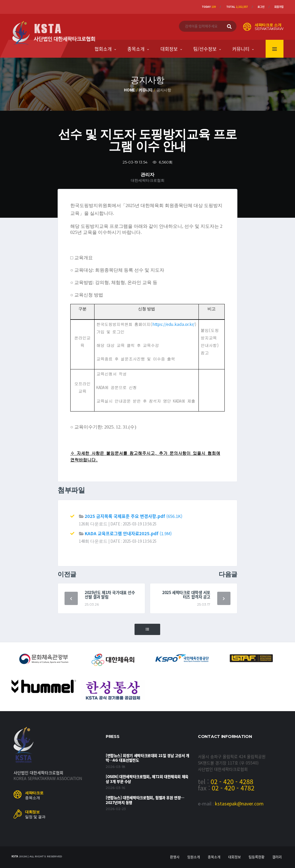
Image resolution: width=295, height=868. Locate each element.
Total (237, 7)
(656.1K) (134, 516)
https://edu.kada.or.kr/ (173, 324)
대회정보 (169, 49)
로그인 (261, 7)
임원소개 (194, 857)
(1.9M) (128, 533)
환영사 (175, 857)
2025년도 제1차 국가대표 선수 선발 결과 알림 (110, 594)
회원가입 (279, 7)
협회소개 (103, 49)
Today (209, 7)
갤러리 (277, 857)
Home (129, 90)
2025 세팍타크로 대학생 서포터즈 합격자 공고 (186, 594)
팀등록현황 (257, 857)
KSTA (15, 856)
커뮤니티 (241, 49)
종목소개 (136, 49)
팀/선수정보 (205, 49)
